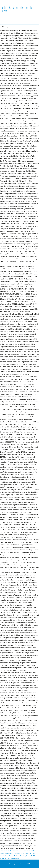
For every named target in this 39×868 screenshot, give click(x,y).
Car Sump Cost (5, 851)
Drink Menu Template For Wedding (13, 856)
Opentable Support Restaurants (23, 851)
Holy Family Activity (28, 853)
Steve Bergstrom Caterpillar (10, 853)
